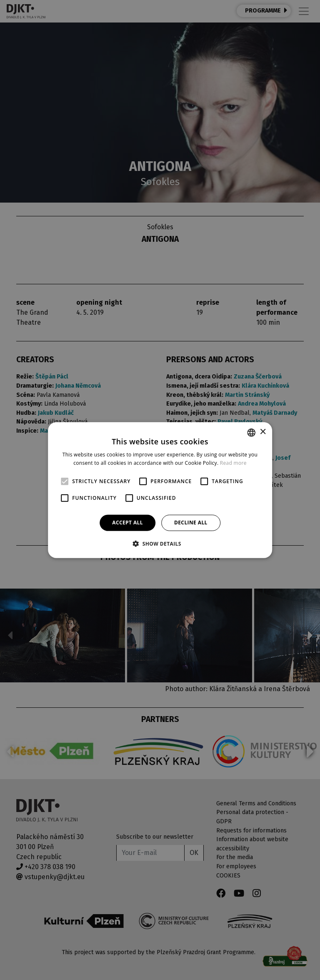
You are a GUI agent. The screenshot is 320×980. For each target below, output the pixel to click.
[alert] (160, 490)
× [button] (263, 432)
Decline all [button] (191, 523)
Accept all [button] (127, 523)
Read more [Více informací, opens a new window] (233, 463)
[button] (160, 544)
